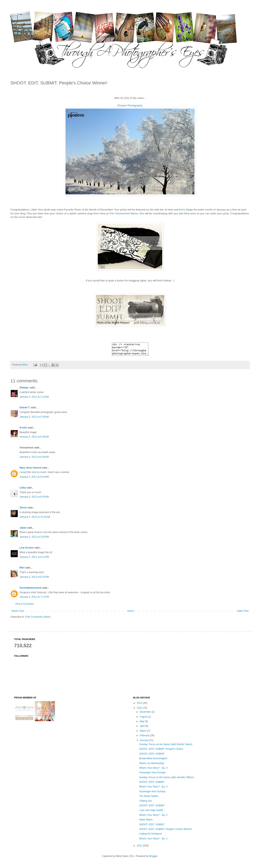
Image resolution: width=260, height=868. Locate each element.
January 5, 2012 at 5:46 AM (34, 439)
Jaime (23, 530)
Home (131, 613)
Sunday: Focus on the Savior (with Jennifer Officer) (166, 780)
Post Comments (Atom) (38, 619)
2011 (140, 848)
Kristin (23, 430)
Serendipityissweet (31, 590)
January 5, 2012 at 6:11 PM (34, 559)
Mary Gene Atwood (30, 470)
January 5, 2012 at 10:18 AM (35, 519)
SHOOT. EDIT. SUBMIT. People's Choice (161, 751)
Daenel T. (25, 410)
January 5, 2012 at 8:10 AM (34, 479)
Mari (22, 570)
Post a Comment (24, 606)
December (146, 714)
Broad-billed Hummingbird (153, 761)
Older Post (243, 613)
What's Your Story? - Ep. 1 (153, 841)
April (142, 728)
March (143, 733)
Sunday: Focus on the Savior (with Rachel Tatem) (166, 747)
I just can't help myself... (152, 813)
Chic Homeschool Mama (124, 213)
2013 (140, 705)
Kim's (183, 210)
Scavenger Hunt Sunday (152, 775)
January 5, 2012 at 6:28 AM (34, 459)
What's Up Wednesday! (152, 766)
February (145, 738)
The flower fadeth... (149, 799)
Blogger (153, 859)
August (144, 719)
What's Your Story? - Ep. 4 (153, 770)
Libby (23, 490)
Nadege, (24, 390)
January (144, 743)
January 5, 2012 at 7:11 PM (34, 599)
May (142, 724)
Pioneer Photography (130, 105)
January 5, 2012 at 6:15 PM (34, 579)
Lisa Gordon (27, 550)
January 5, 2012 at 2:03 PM (34, 539)
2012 (140, 710)
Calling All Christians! (150, 836)
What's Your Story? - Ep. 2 (153, 817)
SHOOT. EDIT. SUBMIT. (152, 756)
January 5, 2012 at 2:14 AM (34, 399)
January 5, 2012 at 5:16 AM (34, 419)
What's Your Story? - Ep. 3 (153, 789)
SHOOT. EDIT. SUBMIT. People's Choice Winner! (165, 832)
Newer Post (18, 613)
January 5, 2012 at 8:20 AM (34, 499)
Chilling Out (145, 803)
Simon (24, 510)
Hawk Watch (146, 822)
